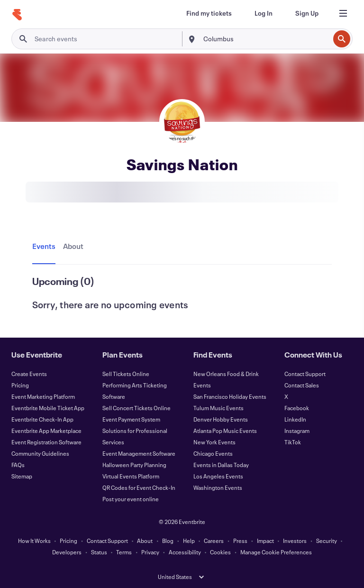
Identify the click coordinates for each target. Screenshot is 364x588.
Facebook (297, 408)
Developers (67, 552)
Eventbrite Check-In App (42, 419)
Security (327, 541)
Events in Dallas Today (221, 465)
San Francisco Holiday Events (230, 396)
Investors (295, 541)
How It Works (34, 541)
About (145, 541)
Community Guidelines (40, 453)
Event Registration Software (46, 442)
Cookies (220, 552)
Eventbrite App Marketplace (46, 431)
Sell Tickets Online (126, 374)
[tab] (46, 247)
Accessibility (185, 552)
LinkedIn (295, 419)
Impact (265, 541)
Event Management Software (139, 453)
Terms (124, 552)
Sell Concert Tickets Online (136, 408)
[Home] (17, 15)
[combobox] (265, 39)
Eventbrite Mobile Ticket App (48, 408)
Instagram (297, 431)
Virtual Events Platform (131, 476)
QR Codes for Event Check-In (139, 487)
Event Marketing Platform (43, 396)
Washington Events (218, 487)
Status (99, 552)
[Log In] (264, 13)
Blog (168, 541)
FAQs (18, 465)
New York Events (214, 442)
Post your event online (131, 499)
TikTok (293, 442)
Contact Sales (302, 385)
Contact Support (305, 374)
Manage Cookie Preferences (276, 552)
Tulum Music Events (218, 408)
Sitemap (22, 476)
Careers (214, 541)
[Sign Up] (307, 13)
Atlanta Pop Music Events (225, 431)
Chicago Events (213, 453)
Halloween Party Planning (134, 465)
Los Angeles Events (218, 476)
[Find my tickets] (209, 13)
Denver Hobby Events (221, 419)
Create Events (29, 374)
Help (189, 541)
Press (240, 541)
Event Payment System (131, 419)
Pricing (20, 385)
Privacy (150, 552)
